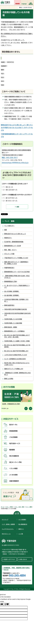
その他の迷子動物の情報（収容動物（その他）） (16, 300)
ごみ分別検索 (13, 437)
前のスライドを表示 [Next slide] (31, 409)
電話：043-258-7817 (10, 158)
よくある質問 (13, 475)
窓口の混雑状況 (14, 456)
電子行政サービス (15, 443)
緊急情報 (17, 4)
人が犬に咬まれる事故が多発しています (16, 355)
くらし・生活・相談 (19, 507)
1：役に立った (8, 187)
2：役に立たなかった (10, 190)
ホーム (2, 507)
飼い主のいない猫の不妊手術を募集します (16, 351)
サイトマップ (5, 520)
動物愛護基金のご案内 (11, 282)
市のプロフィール (6, 534)
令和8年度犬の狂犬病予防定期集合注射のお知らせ (17, 314)
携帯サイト (21, 529)
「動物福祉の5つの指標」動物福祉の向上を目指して (17, 374)
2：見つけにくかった (10, 201)
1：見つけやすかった (10, 198)
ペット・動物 (9, 221)
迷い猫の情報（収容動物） (12, 295)
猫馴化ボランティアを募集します (14, 369)
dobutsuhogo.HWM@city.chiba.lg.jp (15, 163)
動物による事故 (9, 379)
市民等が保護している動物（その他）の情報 (17, 341)
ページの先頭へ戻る (17, 513)
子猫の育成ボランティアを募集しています (16, 258)
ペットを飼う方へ (9, 226)
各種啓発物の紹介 (9, 268)
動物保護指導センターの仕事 (13, 246)
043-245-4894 (17, 575)
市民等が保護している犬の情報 (13, 319)
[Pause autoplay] (4, 409)
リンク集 (21, 534)
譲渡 (6, 230)
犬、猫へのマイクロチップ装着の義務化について (17, 286)
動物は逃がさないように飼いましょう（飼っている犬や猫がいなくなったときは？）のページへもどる (17, 128)
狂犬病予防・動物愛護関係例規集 (14, 242)
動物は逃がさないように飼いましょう (15, 234)
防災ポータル (13, 425)
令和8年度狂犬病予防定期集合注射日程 (16, 309)
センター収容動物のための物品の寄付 (15, 359)
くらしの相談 (13, 468)
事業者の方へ (8, 238)
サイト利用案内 (22, 520)
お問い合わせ (23, 559)
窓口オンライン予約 (15, 462)
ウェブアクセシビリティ (8, 529)
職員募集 (12, 450)
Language (24, 4)
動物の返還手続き (9, 305)
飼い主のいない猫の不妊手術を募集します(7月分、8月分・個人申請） (17, 336)
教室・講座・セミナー (11, 250)
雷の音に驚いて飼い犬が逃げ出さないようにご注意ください (17, 364)
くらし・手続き (9, 507)
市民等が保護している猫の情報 (13, 323)
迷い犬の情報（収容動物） (12, 291)
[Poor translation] (7, 604)
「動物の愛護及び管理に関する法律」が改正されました (17, 277)
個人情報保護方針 (23, 524)
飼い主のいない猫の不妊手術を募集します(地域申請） (17, 346)
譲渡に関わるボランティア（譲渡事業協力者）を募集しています (16, 263)
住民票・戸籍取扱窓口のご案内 (11, 404)
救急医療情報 (13, 431)
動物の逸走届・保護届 (11, 327)
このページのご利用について (14, 92)
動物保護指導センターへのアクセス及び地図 (17, 272)
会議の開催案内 (14, 481)
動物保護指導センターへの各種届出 (14, 331)
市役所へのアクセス (9, 559)
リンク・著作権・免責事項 (8, 524)
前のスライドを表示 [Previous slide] (26, 409)
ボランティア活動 (9, 254)
